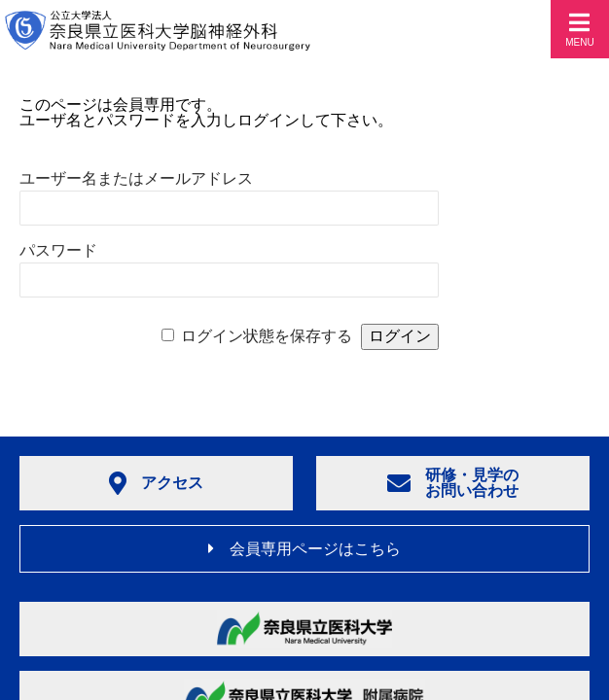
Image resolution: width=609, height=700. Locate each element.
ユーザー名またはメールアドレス (136, 178)
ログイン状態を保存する (267, 336)
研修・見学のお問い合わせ (453, 483)
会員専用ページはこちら (304, 549)
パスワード (58, 250)
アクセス (156, 483)
